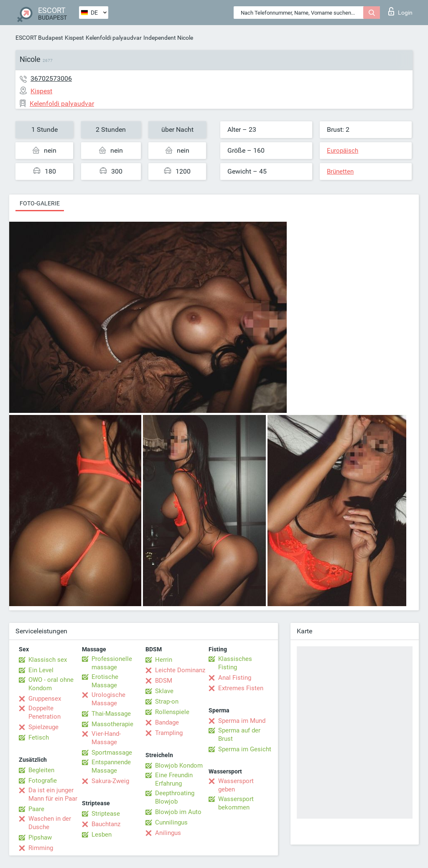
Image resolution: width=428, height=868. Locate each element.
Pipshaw (40, 837)
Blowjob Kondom (179, 766)
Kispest (74, 38)
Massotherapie (112, 724)
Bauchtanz (106, 824)
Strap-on (167, 702)
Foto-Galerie (40, 203)
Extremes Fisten (241, 688)
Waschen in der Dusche (50, 823)
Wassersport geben (236, 785)
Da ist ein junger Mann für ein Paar (53, 794)
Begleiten (41, 770)
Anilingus (168, 833)
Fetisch (39, 737)
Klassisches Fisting (235, 663)
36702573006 (51, 78)
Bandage (167, 722)
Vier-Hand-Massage (106, 738)
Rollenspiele (172, 712)
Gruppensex (45, 699)
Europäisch (343, 151)
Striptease (106, 814)
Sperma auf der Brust (239, 735)
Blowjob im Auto (178, 812)
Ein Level (41, 670)
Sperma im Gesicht (245, 749)
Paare (36, 809)
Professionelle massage (112, 663)
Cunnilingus (171, 822)
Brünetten (340, 172)
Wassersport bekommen (236, 803)
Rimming (41, 848)
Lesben (102, 835)
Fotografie (43, 781)
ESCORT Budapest (39, 38)
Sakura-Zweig (110, 781)
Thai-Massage (111, 714)
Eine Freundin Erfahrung (174, 779)
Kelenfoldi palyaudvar (114, 38)
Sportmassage (112, 753)
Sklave (164, 691)
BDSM (164, 681)
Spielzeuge (43, 727)
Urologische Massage (108, 699)
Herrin (164, 660)
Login (400, 11)
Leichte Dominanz (180, 670)
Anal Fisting (235, 678)
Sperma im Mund (242, 721)
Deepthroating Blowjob (175, 797)
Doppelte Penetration (45, 712)
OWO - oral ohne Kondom (51, 684)
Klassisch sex (48, 660)
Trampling (169, 733)
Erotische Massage (105, 681)
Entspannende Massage (111, 766)
